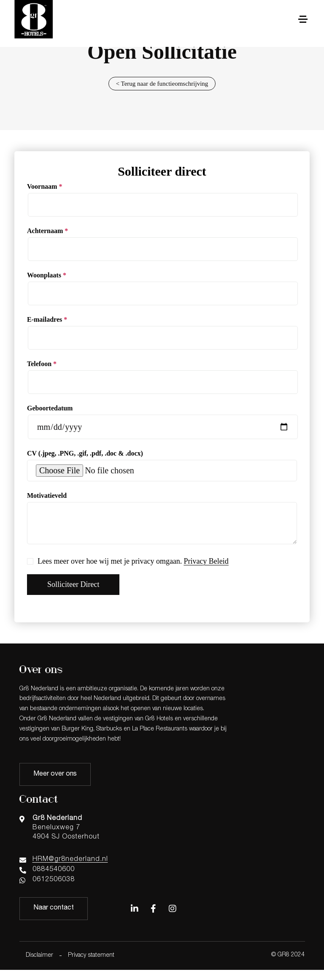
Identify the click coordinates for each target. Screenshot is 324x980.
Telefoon (42, 364)
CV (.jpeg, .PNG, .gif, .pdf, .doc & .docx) (85, 453)
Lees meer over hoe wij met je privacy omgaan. (128, 561)
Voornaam (45, 186)
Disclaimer (39, 956)
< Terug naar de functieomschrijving (162, 84)
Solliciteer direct (73, 584)
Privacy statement (91, 956)
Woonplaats (47, 275)
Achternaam (47, 231)
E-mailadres (47, 319)
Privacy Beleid (206, 561)
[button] (303, 20)
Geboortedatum (50, 408)
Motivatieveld (47, 495)
